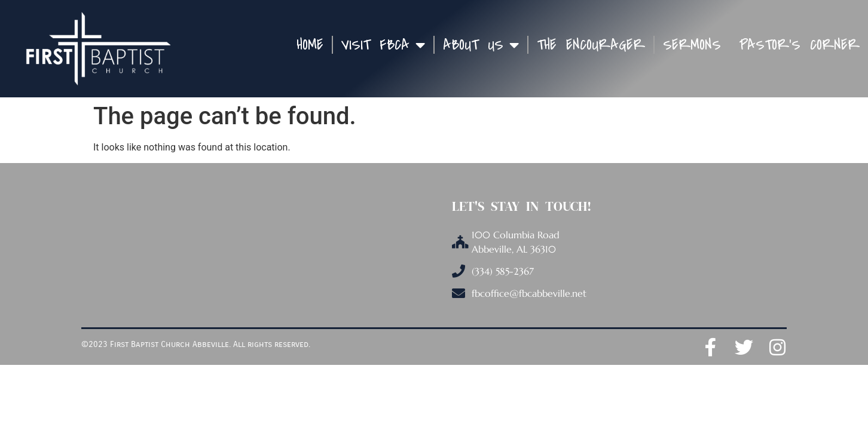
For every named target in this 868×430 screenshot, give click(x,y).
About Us (481, 45)
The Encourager (591, 45)
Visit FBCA (383, 45)
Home (310, 45)
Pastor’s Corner (799, 45)
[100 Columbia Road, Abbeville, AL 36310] (285, 248)
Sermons (692, 45)
